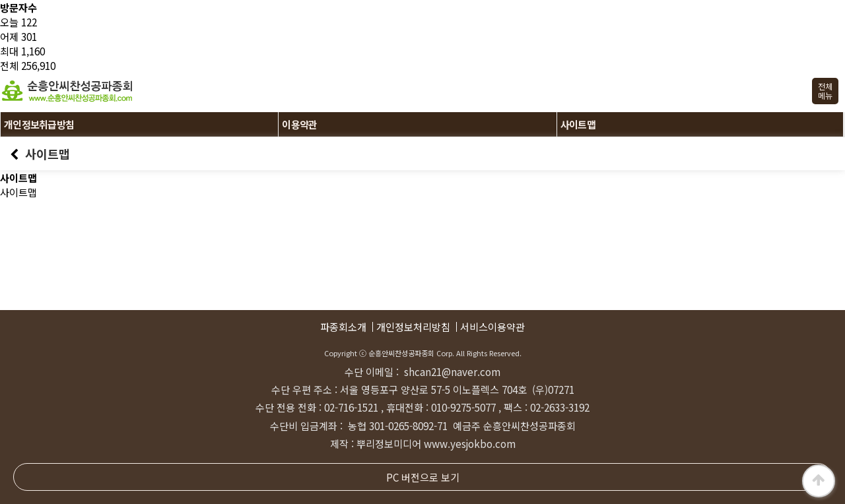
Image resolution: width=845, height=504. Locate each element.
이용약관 (299, 124)
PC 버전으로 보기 (423, 477)
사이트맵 (578, 124)
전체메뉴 (825, 91)
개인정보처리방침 (413, 327)
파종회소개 (343, 327)
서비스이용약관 (492, 327)
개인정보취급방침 (39, 124)
